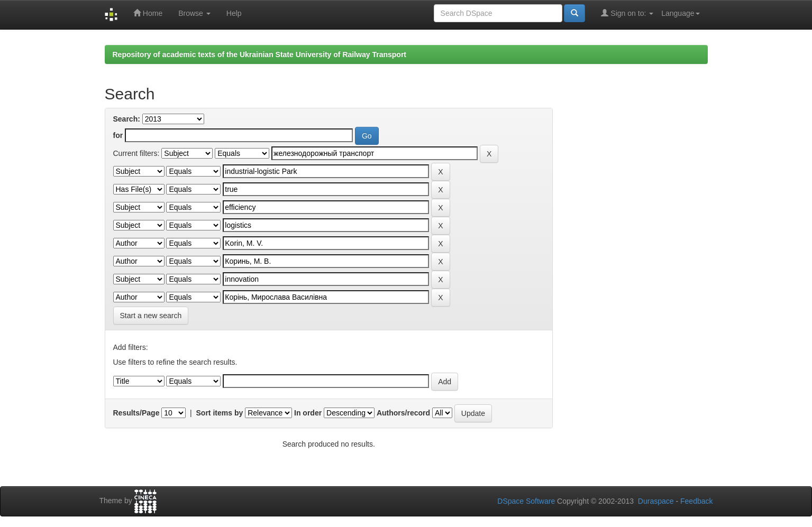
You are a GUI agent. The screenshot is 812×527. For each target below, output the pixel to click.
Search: (127, 119)
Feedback (696, 501)
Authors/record (403, 413)
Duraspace (656, 501)
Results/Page (136, 413)
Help (234, 13)
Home (148, 13)
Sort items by (220, 413)
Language (680, 13)
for (118, 135)
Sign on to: (627, 13)
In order (308, 413)
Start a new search (151, 316)
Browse (194, 13)
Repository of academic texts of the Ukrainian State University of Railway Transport (260, 54)
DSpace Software (526, 501)
